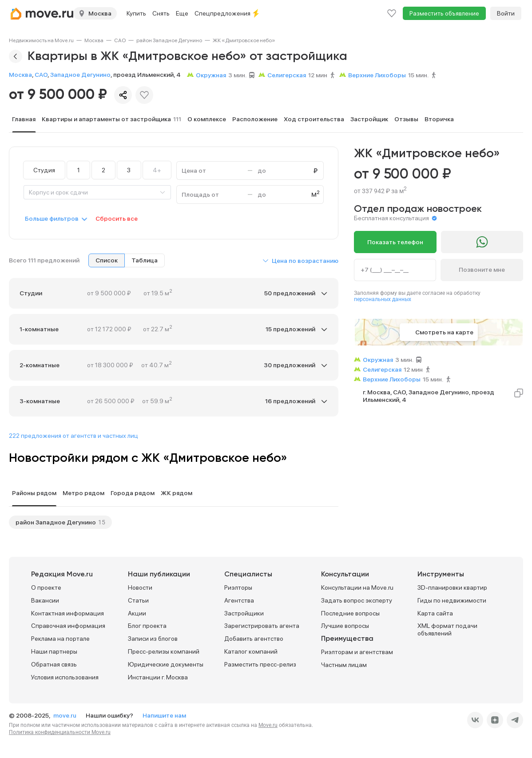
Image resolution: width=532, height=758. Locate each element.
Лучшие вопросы (345, 626)
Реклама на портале (60, 639)
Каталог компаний (251, 651)
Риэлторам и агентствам (357, 652)
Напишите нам (164, 715)
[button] (300, 261)
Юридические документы (166, 664)
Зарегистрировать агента (262, 626)
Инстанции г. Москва (158, 677)
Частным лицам (344, 665)
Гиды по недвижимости (452, 600)
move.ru (66, 715)
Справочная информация (68, 626)
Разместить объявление (444, 13)
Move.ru (268, 725)
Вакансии (45, 600)
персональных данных (383, 299)
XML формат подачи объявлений (447, 629)
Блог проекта (147, 626)
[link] (41, 40)
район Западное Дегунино (169, 40)
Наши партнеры (54, 651)
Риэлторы (238, 587)
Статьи (138, 600)
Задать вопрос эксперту (357, 600)
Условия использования (65, 677)
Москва (94, 40)
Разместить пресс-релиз (260, 664)
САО (120, 40)
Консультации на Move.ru (357, 587)
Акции (137, 613)
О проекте (46, 587)
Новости (140, 587)
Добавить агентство (254, 639)
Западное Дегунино (80, 75)
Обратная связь (54, 664)
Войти (506, 13)
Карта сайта (435, 613)
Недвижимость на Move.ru (41, 40)
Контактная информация (67, 613)
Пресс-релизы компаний (164, 651)
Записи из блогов (153, 639)
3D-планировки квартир (452, 587)
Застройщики (244, 613)
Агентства (239, 600)
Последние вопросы (350, 613)
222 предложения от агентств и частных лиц (73, 436)
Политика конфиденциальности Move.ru (60, 732)
